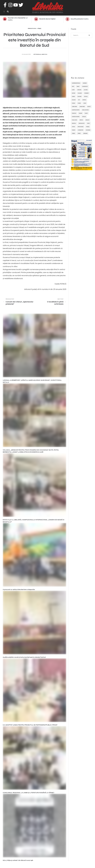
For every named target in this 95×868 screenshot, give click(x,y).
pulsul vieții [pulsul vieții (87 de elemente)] (74, 120)
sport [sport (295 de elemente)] (88, 123)
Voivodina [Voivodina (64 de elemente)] (88, 130)
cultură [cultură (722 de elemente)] (86, 90)
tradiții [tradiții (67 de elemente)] (74, 130)
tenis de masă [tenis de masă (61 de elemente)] (80, 127)
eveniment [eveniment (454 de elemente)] (87, 93)
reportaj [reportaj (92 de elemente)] (74, 123)
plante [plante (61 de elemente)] (86, 113)
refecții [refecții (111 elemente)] (81, 120)
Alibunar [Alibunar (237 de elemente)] (85, 83)
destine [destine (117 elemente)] (74, 93)
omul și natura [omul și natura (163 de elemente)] (85, 110)
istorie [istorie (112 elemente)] (79, 103)
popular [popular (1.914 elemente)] (84, 117)
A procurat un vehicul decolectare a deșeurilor (19, 590)
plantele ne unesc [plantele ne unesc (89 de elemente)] (76, 117)
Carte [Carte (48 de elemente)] (73, 90)
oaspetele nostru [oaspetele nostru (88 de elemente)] (76, 110)
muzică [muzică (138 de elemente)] (89, 107)
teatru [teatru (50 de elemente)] (73, 127)
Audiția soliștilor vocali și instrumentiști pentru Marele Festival (24, 657)
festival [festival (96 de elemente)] (86, 97)
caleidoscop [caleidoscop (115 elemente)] (85, 87)
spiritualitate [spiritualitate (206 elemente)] (82, 123)
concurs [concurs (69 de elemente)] (79, 90)
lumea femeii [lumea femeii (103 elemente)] (82, 107)
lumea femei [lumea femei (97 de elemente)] (74, 107)
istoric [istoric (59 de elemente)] (74, 103)
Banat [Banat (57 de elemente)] (78, 87)
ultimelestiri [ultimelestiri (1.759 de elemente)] (81, 130)
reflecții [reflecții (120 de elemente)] (87, 120)
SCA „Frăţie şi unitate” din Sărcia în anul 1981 (18, 860)
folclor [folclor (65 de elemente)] (74, 100)
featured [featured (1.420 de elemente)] (80, 97)
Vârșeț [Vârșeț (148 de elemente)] (79, 133)
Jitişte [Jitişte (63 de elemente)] (85, 103)
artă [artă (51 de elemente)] (73, 87)
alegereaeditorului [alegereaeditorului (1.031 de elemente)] (76, 83)
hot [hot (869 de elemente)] (79, 100)
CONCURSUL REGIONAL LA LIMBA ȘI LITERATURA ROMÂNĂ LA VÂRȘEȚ (29, 793)
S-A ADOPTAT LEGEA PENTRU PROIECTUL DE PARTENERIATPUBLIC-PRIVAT (30, 725)
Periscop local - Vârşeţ (35, 29)
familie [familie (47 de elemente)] (73, 97)
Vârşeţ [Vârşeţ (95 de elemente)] (73, 133)
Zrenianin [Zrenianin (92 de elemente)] (85, 133)
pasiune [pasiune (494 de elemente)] (80, 113)
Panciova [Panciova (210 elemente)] (74, 113)
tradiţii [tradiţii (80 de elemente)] (88, 127)
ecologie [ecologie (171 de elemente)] (80, 93)
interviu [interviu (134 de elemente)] (84, 100)
